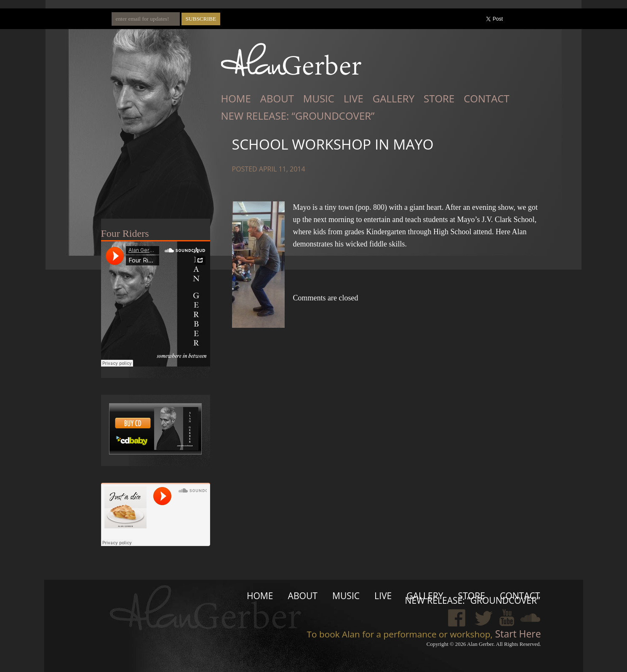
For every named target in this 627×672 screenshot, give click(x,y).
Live (354, 98)
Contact (487, 98)
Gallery (394, 98)
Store (439, 98)
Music (319, 98)
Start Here (517, 634)
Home (236, 98)
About (277, 98)
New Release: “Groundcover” (298, 116)
